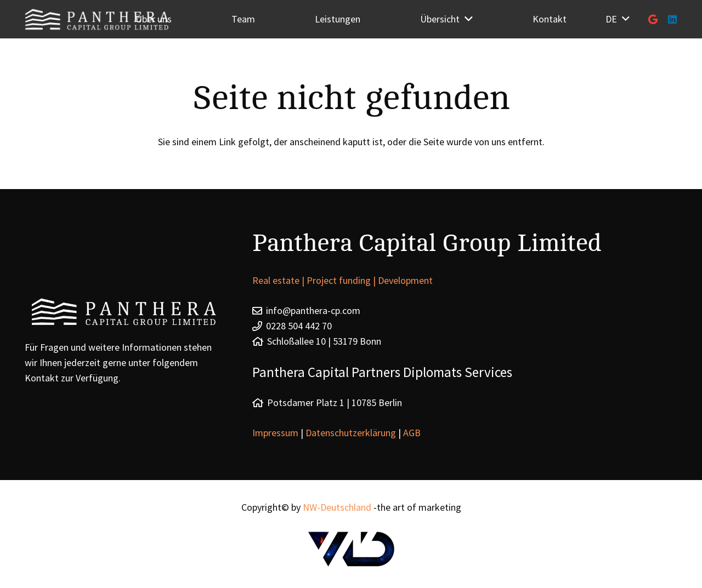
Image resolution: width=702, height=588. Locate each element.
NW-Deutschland (337, 507)
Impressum (276, 433)
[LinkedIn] (672, 19)
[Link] (351, 549)
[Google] (653, 19)
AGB (412, 433)
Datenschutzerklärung (351, 433)
